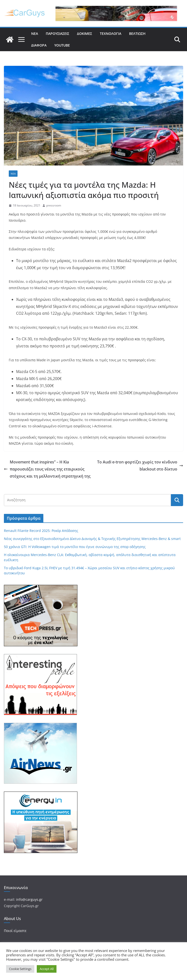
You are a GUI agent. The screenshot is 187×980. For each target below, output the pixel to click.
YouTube (62, 45)
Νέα (35, 34)
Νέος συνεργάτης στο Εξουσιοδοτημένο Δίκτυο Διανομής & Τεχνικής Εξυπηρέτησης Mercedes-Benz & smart (92, 539)
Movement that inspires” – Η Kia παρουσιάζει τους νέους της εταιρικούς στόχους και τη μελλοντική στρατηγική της (47, 469)
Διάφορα (39, 45)
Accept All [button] (47, 969)
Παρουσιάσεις (57, 34)
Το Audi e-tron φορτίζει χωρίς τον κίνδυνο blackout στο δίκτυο (140, 465)
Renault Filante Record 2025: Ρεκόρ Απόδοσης (41, 531)
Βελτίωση (137, 34)
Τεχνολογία (111, 34)
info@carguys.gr (29, 899)
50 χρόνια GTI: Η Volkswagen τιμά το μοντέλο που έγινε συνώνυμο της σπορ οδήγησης (75, 547)
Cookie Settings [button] (20, 969)
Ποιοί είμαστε (15, 931)
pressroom (54, 205)
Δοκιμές (84, 34)
